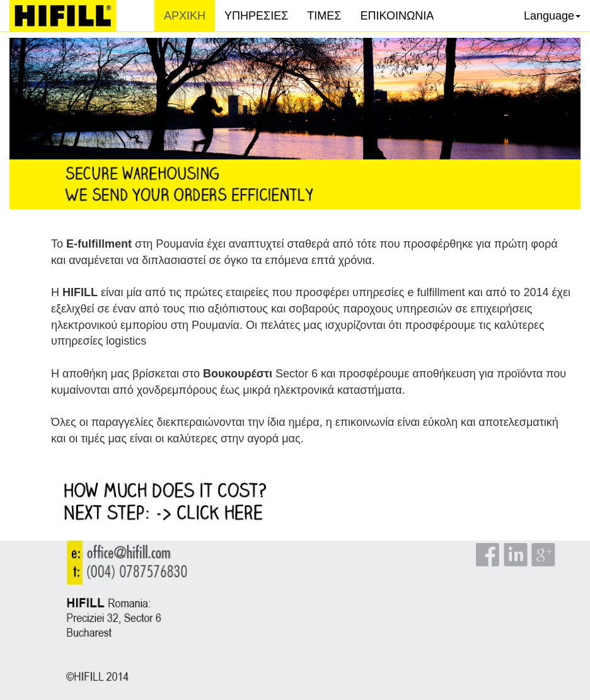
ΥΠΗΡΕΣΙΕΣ (256, 16)
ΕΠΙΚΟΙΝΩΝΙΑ (397, 16)
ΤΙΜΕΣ (324, 16)
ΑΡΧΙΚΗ (189, 15)
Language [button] (552, 16)
